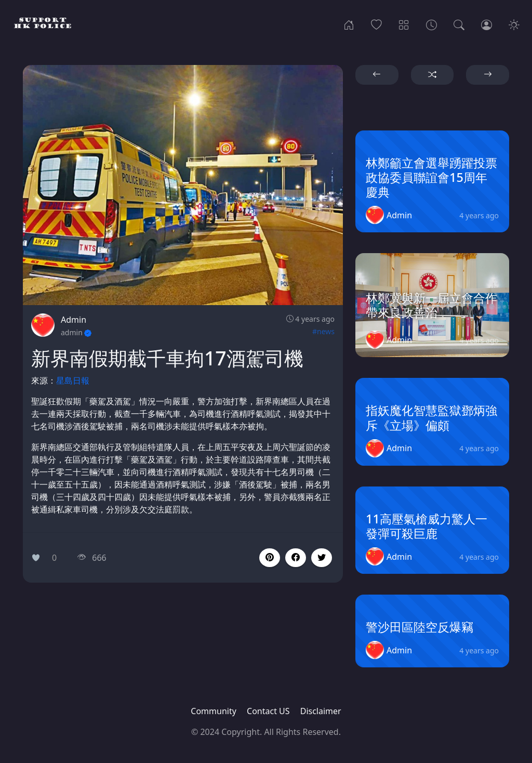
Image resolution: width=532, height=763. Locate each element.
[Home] (349, 24)
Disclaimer (321, 711)
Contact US (268, 711)
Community (214, 711)
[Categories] (404, 24)
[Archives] (431, 24)
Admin (74, 320)
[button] (296, 558)
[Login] (487, 24)
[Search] (459, 24)
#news (323, 331)
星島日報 (73, 380)
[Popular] (376, 24)
